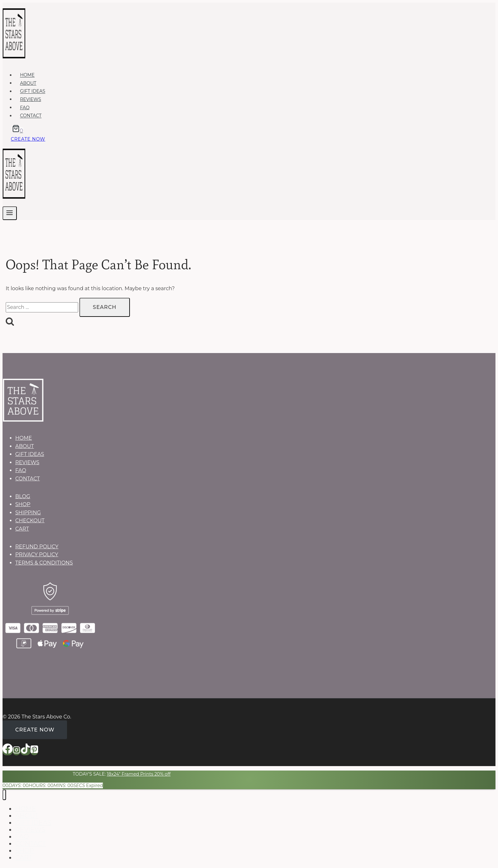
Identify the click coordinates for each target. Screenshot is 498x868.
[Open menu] (10, 213)
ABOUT (28, 83)
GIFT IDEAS (33, 91)
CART (22, 529)
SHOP (23, 504)
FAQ (25, 108)
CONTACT (31, 116)
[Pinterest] (34, 751)
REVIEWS (30, 99)
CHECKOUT (30, 521)
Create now (28, 139)
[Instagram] (17, 751)
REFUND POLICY (37, 547)
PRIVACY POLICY (37, 554)
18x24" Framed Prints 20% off (139, 774)
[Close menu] (4, 795)
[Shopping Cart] (16, 131)
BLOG (23, 496)
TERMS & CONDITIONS (44, 563)
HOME (27, 75)
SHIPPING (28, 513)
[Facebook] (8, 751)
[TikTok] (25, 751)
